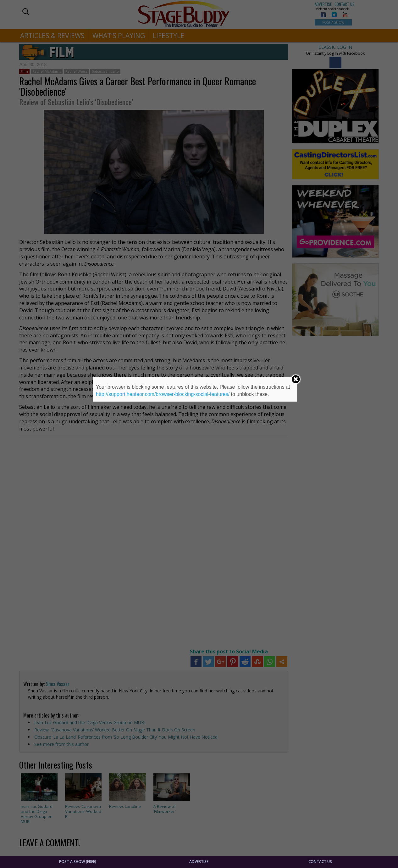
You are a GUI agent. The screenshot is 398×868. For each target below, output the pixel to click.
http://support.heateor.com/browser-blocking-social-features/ (163, 394)
